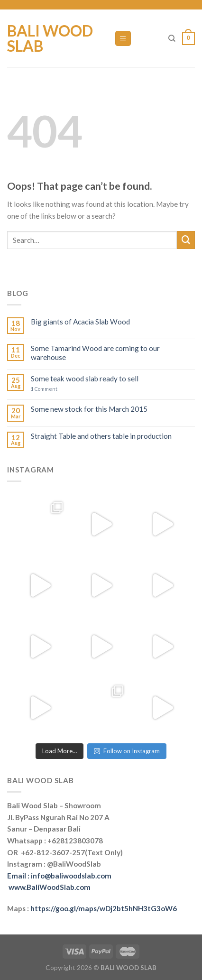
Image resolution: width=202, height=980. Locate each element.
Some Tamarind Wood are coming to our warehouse (95, 352)
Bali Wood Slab (50, 38)
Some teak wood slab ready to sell (85, 379)
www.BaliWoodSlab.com (50, 887)
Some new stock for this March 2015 (89, 409)
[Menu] (123, 38)
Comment (44, 389)
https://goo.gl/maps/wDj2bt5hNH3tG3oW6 (104, 908)
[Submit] (186, 240)
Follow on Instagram (127, 751)
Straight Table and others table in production (101, 436)
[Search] (172, 38)
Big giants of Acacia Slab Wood (80, 322)
